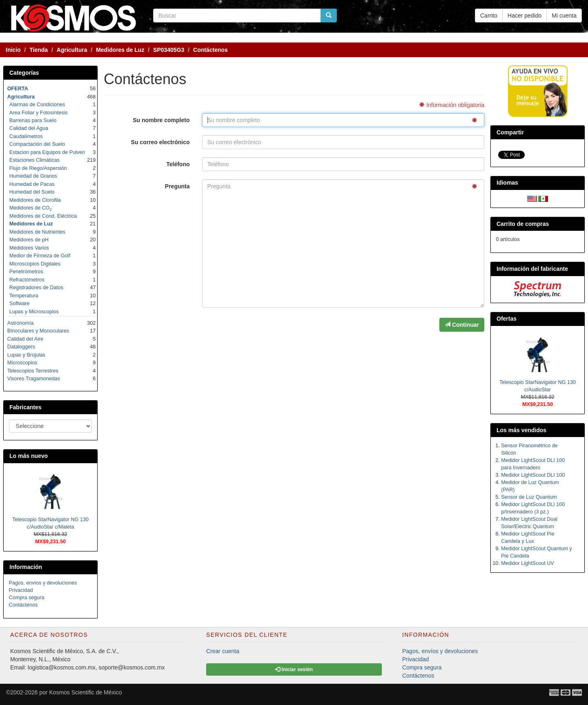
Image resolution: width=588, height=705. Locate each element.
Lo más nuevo (29, 456)
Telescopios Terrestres (33, 371)
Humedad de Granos (33, 176)
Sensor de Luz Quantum (529, 497)
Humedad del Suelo (32, 192)
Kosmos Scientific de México (85, 692)
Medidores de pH (29, 240)
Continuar (462, 325)
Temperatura (24, 296)
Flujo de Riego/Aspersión (38, 168)
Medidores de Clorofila (35, 200)
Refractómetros (27, 280)
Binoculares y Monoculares (38, 331)
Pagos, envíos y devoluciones (43, 583)
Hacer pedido (525, 16)
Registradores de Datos (36, 288)
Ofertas (507, 319)
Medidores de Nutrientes (37, 232)
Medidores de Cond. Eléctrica (43, 216)
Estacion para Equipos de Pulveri (47, 152)
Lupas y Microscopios (34, 312)
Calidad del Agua (29, 128)
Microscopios (22, 363)
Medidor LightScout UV (528, 563)
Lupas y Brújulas (26, 355)
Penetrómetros (26, 272)
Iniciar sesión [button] (294, 669)
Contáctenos (23, 605)
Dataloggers (21, 347)
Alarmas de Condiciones (37, 105)
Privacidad (21, 590)
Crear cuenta (223, 651)
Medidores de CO (31, 208)
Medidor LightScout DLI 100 (533, 475)
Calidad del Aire (25, 339)
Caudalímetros (26, 136)
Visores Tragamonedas (34, 379)
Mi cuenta (564, 16)
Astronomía (20, 323)
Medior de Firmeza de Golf (40, 256)
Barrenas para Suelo (33, 120)
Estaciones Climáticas (35, 160)
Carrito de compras (523, 224)
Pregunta (177, 186)
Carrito (489, 16)
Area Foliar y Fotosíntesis (39, 113)
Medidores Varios (29, 248)
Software (20, 303)
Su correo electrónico (160, 142)
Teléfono (178, 164)
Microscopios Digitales (35, 264)
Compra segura (27, 598)
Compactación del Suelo (37, 144)
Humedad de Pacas (32, 184)
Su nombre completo (161, 120)
